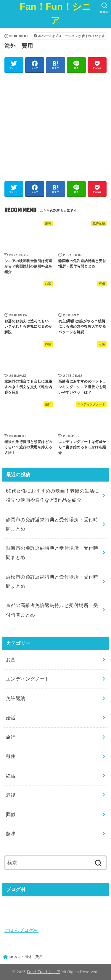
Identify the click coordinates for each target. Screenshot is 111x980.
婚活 (11, 718)
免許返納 (16, 698)
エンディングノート (28, 679)
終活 (11, 776)
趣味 (11, 834)
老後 (11, 795)
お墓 (11, 659)
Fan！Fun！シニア (56, 14)
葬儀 (11, 814)
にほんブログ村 (21, 930)
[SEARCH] (104, 8)
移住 (11, 756)
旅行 (11, 737)
